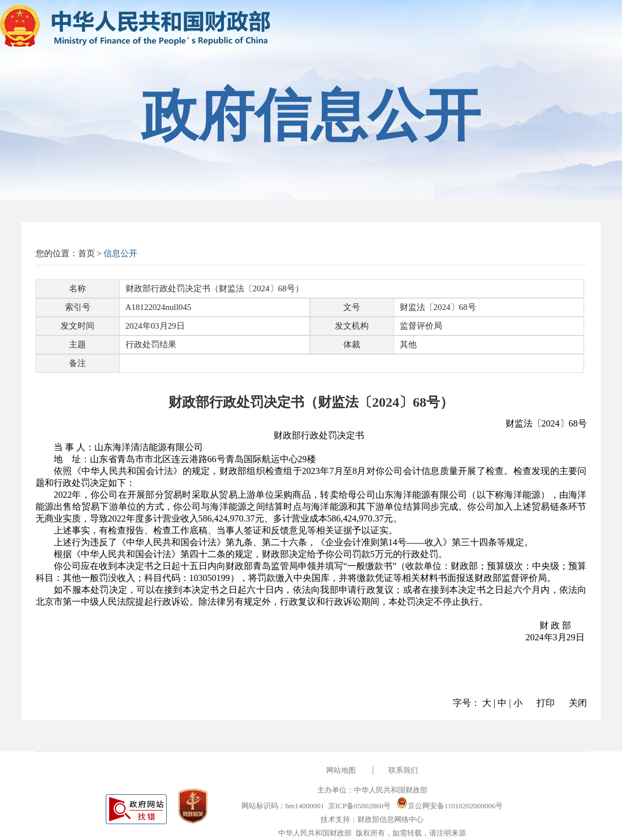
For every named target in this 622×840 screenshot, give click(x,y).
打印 (546, 703)
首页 (87, 253)
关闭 (578, 703)
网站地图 (341, 770)
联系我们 (403, 770)
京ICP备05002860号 (359, 806)
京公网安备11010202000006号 (450, 806)
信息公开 (120, 253)
